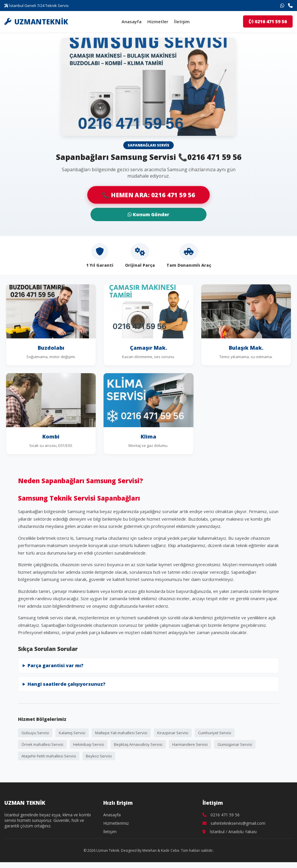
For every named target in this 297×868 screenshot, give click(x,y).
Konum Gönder (148, 214)
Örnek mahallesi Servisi (42, 744)
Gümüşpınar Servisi (235, 744)
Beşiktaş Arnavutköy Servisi (138, 744)
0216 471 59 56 (268, 21)
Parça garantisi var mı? (56, 665)
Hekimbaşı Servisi (89, 744)
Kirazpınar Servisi (173, 733)
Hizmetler (158, 21)
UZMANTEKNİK (36, 22)
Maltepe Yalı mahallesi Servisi (121, 733)
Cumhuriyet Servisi (215, 733)
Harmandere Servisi (190, 744)
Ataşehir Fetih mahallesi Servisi (49, 756)
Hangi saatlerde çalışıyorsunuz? (67, 684)
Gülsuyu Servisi (35, 733)
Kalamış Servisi (72, 733)
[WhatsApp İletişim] (282, 6)
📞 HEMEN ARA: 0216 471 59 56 (148, 195)
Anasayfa (132, 21)
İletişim (182, 21)
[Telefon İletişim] (290, 6)
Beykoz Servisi (99, 756)
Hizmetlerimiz (116, 823)
